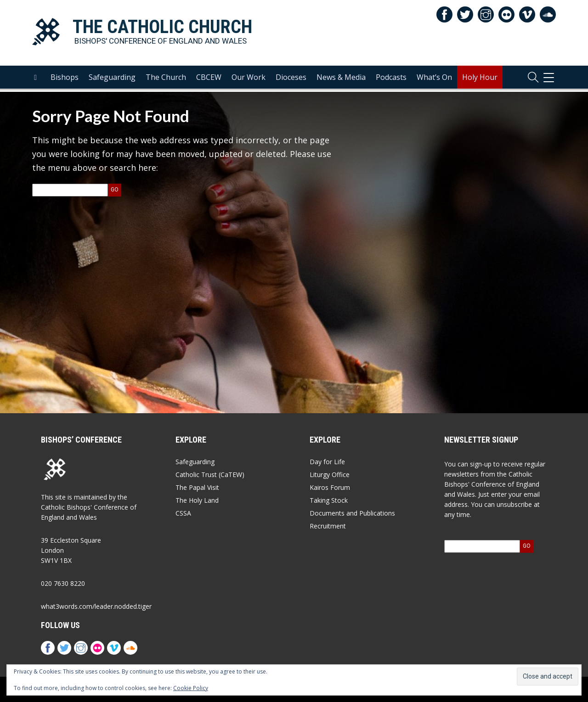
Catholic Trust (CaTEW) (210, 475)
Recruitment (328, 526)
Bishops (65, 79)
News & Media (341, 79)
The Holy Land (197, 500)
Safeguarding (112, 79)
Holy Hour (480, 79)
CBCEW (209, 79)
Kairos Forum (330, 487)
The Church (166, 79)
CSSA (183, 513)
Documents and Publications (352, 513)
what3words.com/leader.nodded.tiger (96, 606)
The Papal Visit (197, 487)
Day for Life (327, 462)
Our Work (249, 79)
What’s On (434, 79)
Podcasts (391, 79)
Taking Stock (329, 500)
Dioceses (291, 79)
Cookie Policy (191, 688)
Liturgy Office (330, 475)
